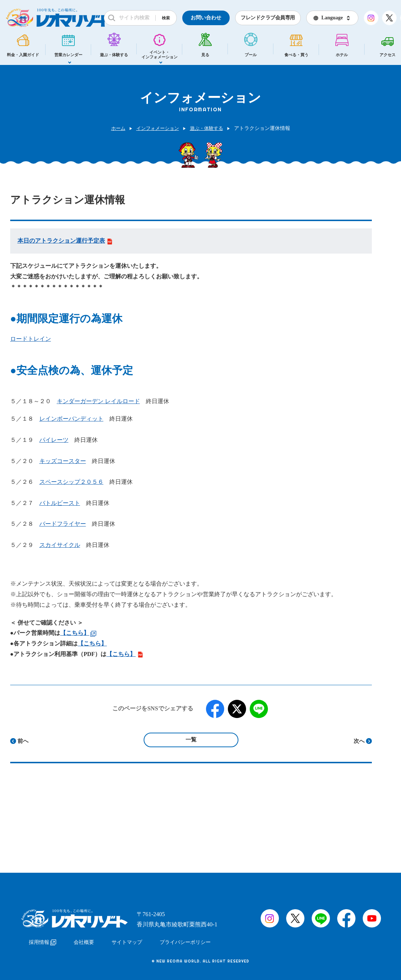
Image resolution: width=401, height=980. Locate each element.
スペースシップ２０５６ (71, 482)
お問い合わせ (206, 18)
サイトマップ (127, 939)
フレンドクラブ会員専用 (268, 18)
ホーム (115, 128)
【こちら (72, 633)
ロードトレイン (31, 339)
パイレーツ (54, 440)
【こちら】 (92, 643)
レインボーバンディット (71, 419)
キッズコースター (63, 461)
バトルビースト (60, 503)
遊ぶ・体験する (209, 128)
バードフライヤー (63, 524)
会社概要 (84, 939)
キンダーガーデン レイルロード (98, 401)
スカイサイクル (60, 545)
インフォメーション (157, 128)
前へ (23, 741)
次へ (359, 741)
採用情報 (42, 939)
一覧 (191, 740)
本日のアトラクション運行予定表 (65, 241)
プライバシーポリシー (185, 939)
